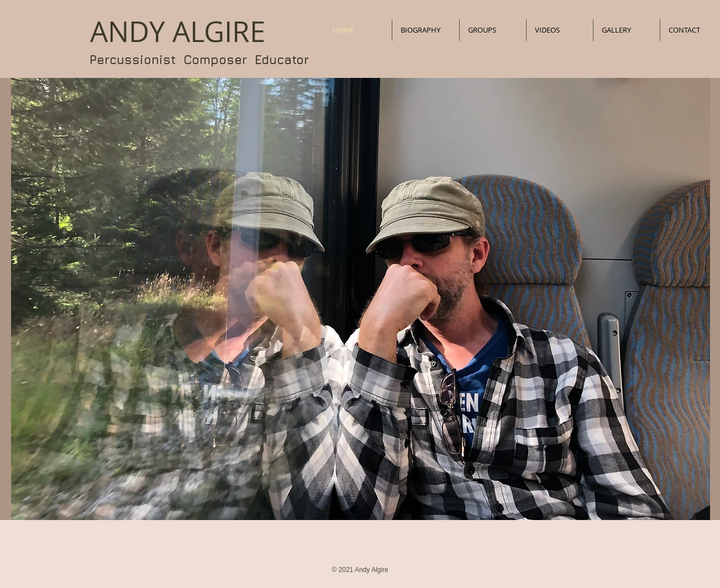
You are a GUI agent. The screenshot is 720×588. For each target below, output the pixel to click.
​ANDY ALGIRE (178, 32)
